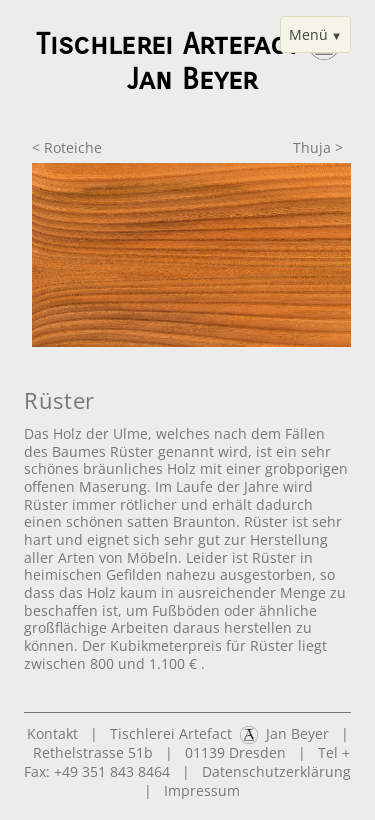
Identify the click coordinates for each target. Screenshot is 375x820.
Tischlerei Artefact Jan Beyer (219, 733)
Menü (308, 34)
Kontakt (52, 733)
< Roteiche (67, 147)
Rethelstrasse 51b (93, 752)
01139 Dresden (235, 752)
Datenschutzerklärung (276, 771)
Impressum (202, 790)
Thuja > (318, 147)
